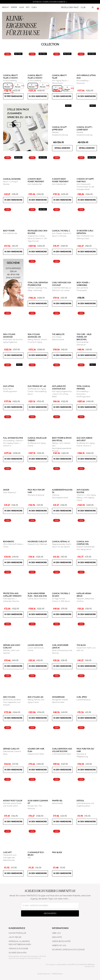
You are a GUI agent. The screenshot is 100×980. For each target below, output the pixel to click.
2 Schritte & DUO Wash (61, 754)
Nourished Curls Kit (37, 541)
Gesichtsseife (57, 803)
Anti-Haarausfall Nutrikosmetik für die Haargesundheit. (85, 187)
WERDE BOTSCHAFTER (61, 941)
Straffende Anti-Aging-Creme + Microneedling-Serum (37, 391)
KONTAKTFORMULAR (17, 933)
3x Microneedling (10, 80)
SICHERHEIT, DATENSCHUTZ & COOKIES (68, 949)
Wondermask (58, 697)
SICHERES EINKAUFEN (18, 953)
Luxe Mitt (7, 852)
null (29, 857)
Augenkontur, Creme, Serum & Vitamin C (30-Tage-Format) (38, 238)
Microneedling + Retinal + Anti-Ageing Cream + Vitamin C (13, 443)
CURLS (34, 8)
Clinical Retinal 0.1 (61, 541)
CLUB (83, 8)
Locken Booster (35, 645)
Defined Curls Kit (11, 749)
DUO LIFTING (8, 386)
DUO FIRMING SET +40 (37, 386)
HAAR (21, 8)
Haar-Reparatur (10, 492)
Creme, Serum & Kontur (37, 599)
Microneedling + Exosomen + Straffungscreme (83, 394)
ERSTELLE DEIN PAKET (69, 8)
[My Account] (93, 8)
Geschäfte (57, 937)
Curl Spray (82, 697)
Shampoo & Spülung (36, 495)
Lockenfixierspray (84, 700)
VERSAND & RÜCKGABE (18, 948)
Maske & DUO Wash (36, 754)
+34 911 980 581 (15, 937)
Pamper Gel (57, 801)
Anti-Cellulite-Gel (35, 184)
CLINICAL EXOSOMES (12, 179)
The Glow (81, 645)
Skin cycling (9, 697)
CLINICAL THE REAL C (61, 231)
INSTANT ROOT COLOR (13, 801)
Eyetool (80, 801)
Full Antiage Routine (13, 438)
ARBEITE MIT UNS (59, 945)
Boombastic (9, 541)
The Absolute (58, 334)
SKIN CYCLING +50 (35, 697)
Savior (6, 490)
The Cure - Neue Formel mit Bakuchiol (84, 337)
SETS (28, 8)
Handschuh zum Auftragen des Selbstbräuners (10, 857)
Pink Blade (57, 852)
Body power (9, 231)
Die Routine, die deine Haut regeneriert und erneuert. (12, 702)
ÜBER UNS (56, 933)
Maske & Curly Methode (37, 544)
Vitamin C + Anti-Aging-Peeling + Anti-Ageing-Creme (86, 497)
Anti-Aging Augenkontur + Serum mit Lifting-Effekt (62, 394)
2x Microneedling (34, 80)
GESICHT (5, 8)
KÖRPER (14, 8)
